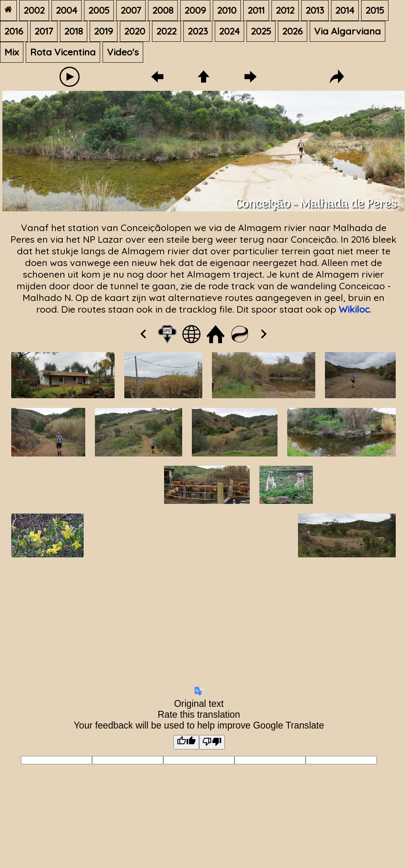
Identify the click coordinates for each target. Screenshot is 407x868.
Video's (123, 52)
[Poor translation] (212, 742)
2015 (375, 10)
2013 (315, 10)
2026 (293, 31)
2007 (131, 10)
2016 (14, 31)
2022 (166, 31)
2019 (104, 31)
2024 (229, 31)
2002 (34, 10)
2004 (67, 10)
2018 (74, 31)
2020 (135, 31)
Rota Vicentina (63, 52)
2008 (163, 10)
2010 (227, 10)
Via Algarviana (347, 31)
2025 (261, 31)
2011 (256, 10)
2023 (198, 31)
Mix (12, 52)
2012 (285, 10)
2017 (44, 31)
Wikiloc (354, 309)
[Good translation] (186, 742)
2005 (99, 10)
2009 (195, 10)
